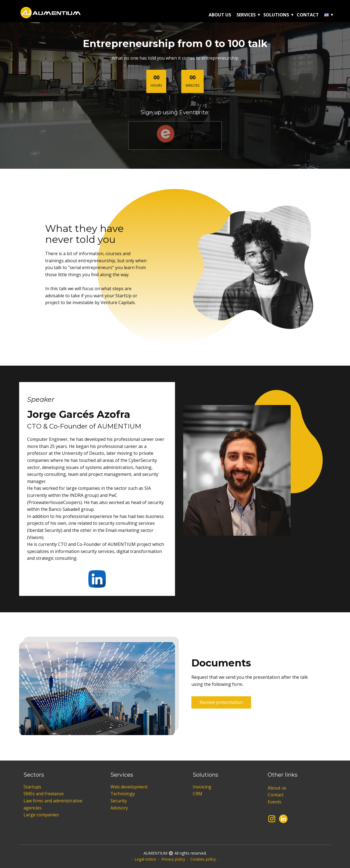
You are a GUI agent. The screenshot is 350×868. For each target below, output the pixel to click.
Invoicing (202, 787)
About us (220, 15)
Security (119, 801)
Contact (308, 15)
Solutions (276, 15)
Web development (129, 787)
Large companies (41, 815)
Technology (123, 794)
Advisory (119, 808)
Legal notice (145, 859)
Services (246, 15)
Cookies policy (203, 859)
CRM (198, 794)
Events (275, 802)
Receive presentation (221, 702)
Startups (32, 787)
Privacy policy (173, 859)
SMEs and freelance (44, 794)
